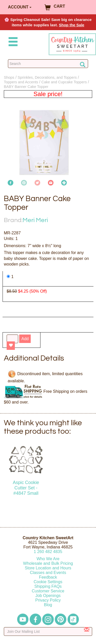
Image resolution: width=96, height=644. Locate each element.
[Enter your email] (48, 631)
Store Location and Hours (48, 568)
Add (25, 339)
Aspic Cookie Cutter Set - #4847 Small (26, 488)
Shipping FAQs (48, 586)
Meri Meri (35, 220)
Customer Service (48, 591)
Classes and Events (48, 573)
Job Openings (48, 596)
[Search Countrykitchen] (48, 64)
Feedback (48, 577)
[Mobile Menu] (12, 43)
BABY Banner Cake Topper (26, 87)
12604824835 (48, 552)
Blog (48, 605)
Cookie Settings (48, 582)
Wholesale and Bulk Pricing (48, 563)
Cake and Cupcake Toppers (64, 82)
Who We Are (48, 559)
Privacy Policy (48, 600)
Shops (9, 77)
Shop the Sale (72, 25)
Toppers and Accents (21, 82)
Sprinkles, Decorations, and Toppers (47, 77)
